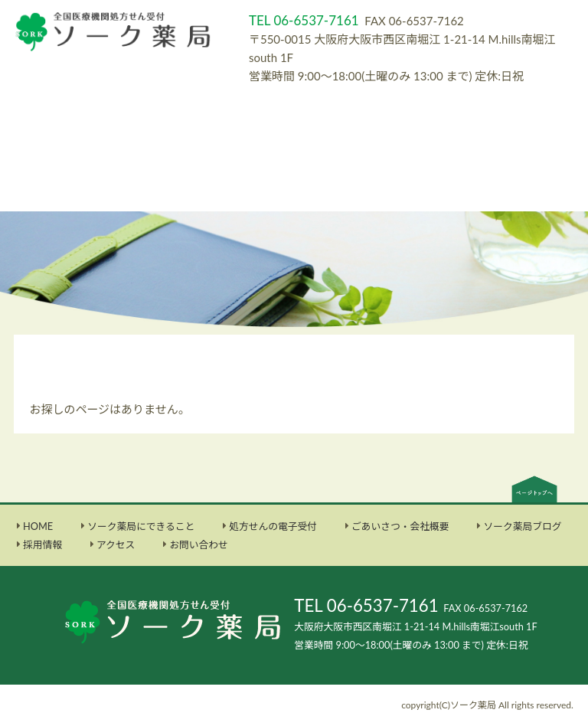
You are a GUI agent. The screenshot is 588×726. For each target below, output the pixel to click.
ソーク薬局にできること (141, 526)
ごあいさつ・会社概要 (400, 526)
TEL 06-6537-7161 (366, 605)
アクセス (116, 544)
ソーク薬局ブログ (522, 526)
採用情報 (42, 544)
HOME (38, 526)
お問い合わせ (199, 544)
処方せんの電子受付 (273, 526)
